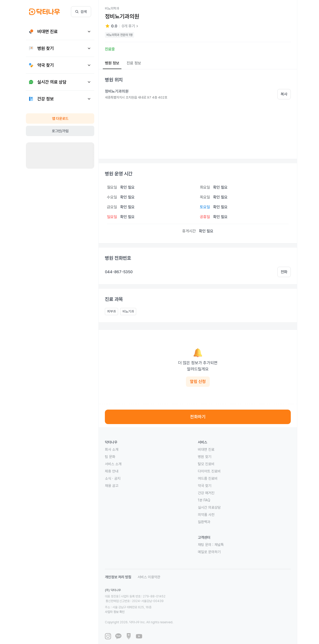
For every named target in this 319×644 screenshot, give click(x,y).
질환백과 (204, 522)
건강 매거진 (206, 493)
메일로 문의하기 (209, 552)
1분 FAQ (204, 500)
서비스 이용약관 (149, 577)
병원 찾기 (205, 457)
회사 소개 (112, 449)
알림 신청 (198, 382)
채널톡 (219, 545)
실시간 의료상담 (209, 507)
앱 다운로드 (60, 119)
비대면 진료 (206, 449)
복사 (284, 94)
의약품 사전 (206, 515)
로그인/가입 (60, 131)
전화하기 (198, 417)
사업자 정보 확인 (164, 603)
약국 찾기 (205, 486)
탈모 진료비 (206, 464)
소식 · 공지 (113, 478)
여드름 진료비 (208, 478)
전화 (284, 272)
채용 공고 (112, 486)
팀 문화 (110, 457)
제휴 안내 (112, 471)
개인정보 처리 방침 (118, 577)
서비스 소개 (113, 464)
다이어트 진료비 (209, 471)
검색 (81, 12)
